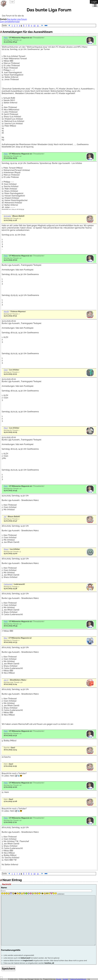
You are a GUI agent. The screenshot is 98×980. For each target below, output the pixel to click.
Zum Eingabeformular (10, 22)
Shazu (6, 549)
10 (35, 26)
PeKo (6, 38)
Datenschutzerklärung (78, 979)
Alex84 (6, 311)
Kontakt (65, 979)
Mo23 (6, 428)
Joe (5, 516)
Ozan (6, 370)
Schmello (7, 216)
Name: (4, 888)
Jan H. (6, 680)
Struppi (59, 979)
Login (12, 2)
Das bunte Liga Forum (17, 19)
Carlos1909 (8, 584)
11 (38, 26)
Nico (5, 638)
